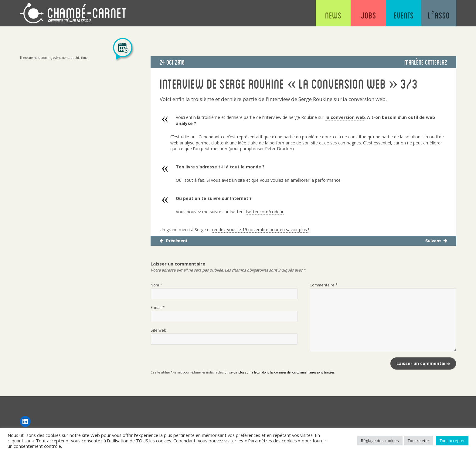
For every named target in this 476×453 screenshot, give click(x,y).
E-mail (158, 307)
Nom (156, 285)
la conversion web (345, 117)
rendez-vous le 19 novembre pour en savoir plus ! (261, 230)
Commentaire (324, 285)
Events (404, 15)
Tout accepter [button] (452, 441)
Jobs (368, 15)
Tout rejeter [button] (418, 441)
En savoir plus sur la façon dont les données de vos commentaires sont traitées (279, 372)
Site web (158, 330)
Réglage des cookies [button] (380, 441)
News (333, 15)
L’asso (439, 15)
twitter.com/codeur (265, 212)
